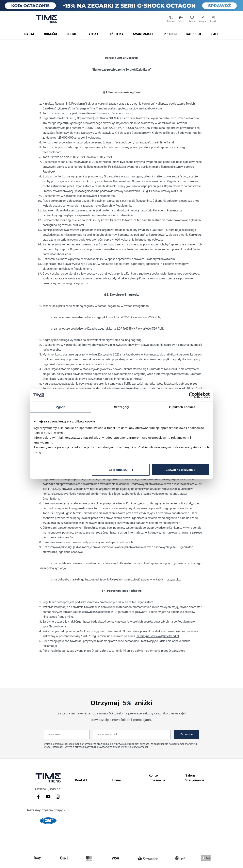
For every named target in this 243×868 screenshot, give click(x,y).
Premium (170, 39)
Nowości (50, 39)
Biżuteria (116, 39)
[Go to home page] (47, 23)
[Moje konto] (203, 24)
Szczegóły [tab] (121, 407)
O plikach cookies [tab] (182, 407)
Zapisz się (187, 739)
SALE (215, 39)
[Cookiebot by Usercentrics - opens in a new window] (192, 395)
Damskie (93, 39)
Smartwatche (144, 39)
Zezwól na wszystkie (181, 470)
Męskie (72, 39)
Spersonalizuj (121, 470)
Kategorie (194, 39)
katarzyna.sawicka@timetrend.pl (158, 641)
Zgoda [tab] (61, 407)
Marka (29, 39)
